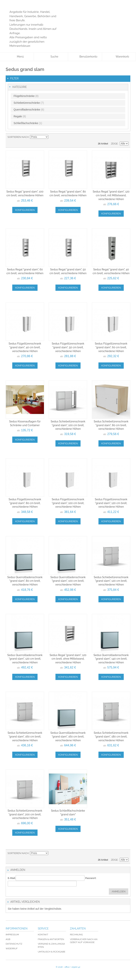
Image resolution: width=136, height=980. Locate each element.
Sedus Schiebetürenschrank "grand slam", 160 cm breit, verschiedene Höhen (25, 736)
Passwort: (91, 878)
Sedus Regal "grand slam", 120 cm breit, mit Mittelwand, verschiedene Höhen (111, 195)
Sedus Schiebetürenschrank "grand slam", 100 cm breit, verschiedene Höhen (68, 425)
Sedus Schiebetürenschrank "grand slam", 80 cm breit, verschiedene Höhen (111, 425)
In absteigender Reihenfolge (52, 137)
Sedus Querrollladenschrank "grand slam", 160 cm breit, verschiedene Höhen (68, 736)
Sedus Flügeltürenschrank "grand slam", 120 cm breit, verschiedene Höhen (111, 503)
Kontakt (43, 935)
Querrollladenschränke (29, 110)
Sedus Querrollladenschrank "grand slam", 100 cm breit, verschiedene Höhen (68, 581)
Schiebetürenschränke (29, 103)
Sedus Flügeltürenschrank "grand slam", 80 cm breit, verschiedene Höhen (25, 503)
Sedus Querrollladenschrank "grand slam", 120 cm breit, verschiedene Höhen (25, 659)
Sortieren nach (18, 137)
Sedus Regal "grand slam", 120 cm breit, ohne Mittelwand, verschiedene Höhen (68, 659)
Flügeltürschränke (26, 96)
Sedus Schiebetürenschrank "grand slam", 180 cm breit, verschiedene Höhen (111, 736)
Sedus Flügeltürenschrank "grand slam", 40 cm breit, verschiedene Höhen (25, 347)
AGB (8, 939)
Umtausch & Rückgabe (51, 952)
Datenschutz (14, 944)
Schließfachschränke (28, 123)
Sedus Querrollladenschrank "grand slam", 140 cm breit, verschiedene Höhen (111, 659)
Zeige (114, 144)
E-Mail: (12, 878)
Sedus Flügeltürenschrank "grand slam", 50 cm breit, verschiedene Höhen (68, 347)
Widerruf (12, 949)
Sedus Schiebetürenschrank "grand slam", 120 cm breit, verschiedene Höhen (111, 581)
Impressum (12, 935)
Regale (20, 116)
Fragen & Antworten (51, 939)
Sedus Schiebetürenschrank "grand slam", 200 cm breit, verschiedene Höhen (25, 814)
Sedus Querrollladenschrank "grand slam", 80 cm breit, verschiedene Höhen (25, 581)
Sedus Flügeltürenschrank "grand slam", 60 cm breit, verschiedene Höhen (111, 347)
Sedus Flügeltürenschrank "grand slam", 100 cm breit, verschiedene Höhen (68, 503)
